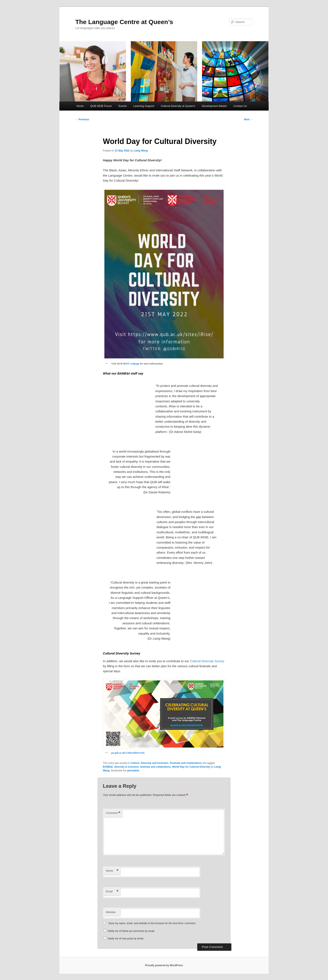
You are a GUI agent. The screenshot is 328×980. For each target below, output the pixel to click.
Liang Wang (141, 151)
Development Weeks (214, 106)
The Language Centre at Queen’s (124, 22)
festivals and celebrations (156, 767)
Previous (82, 119)
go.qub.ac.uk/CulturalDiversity (128, 753)
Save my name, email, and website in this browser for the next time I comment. (152, 923)
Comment (113, 813)
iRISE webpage (131, 364)
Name (112, 871)
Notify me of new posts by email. (126, 939)
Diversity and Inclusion (154, 763)
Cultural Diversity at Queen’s (178, 106)
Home (80, 106)
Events (123, 106)
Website (111, 912)
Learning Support (144, 106)
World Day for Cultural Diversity (191, 767)
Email (112, 892)
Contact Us (240, 106)
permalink (133, 771)
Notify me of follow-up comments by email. (131, 931)
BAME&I (108, 767)
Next (248, 119)
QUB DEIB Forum (101, 106)
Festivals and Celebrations (186, 763)
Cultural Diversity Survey (207, 661)
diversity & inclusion (126, 767)
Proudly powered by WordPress (164, 965)
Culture (135, 763)
